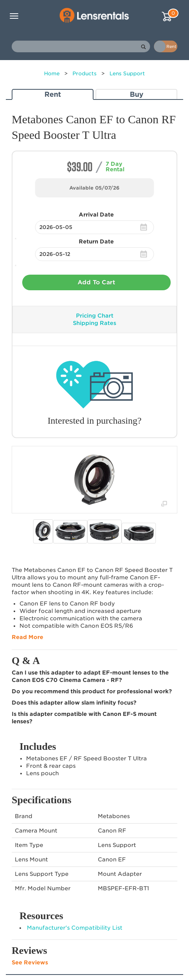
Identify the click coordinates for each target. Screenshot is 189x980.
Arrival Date (96, 215)
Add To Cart (96, 282)
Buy (137, 94)
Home (52, 74)
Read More (27, 637)
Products (85, 74)
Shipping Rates (94, 323)
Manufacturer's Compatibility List (75, 928)
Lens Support (127, 74)
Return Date (96, 241)
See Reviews (30, 962)
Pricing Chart (95, 316)
